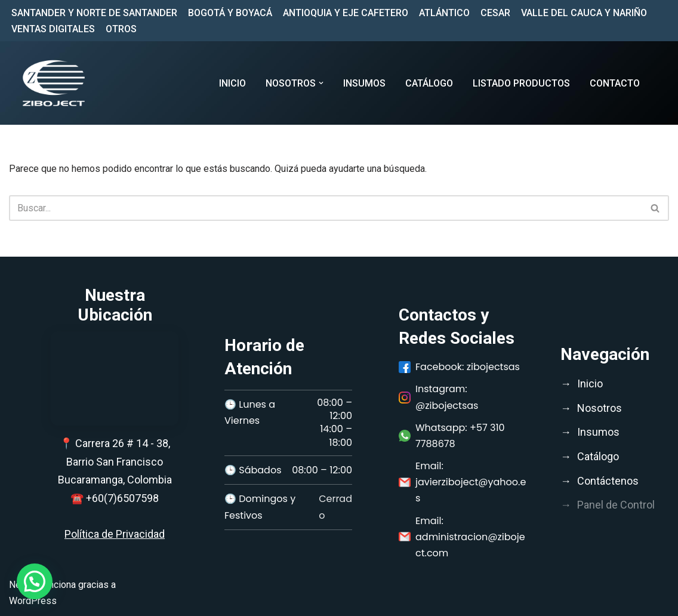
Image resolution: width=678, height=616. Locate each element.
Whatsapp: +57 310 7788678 (452, 436)
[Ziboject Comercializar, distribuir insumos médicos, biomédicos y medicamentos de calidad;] (54, 83)
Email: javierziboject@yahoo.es (462, 482)
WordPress (33, 601)
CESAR (495, 13)
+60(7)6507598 (122, 498)
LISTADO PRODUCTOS (521, 83)
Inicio (232, 83)
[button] (321, 83)
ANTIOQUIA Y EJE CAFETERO (346, 13)
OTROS (121, 29)
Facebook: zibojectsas (459, 367)
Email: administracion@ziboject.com (462, 537)
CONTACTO (615, 83)
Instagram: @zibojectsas (438, 397)
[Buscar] (326, 208)
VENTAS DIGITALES (53, 29)
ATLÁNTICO (444, 13)
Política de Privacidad (115, 534)
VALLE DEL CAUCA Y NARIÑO (584, 13)
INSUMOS (364, 83)
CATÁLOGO (429, 83)
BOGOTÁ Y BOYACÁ (230, 13)
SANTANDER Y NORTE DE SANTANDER (94, 13)
